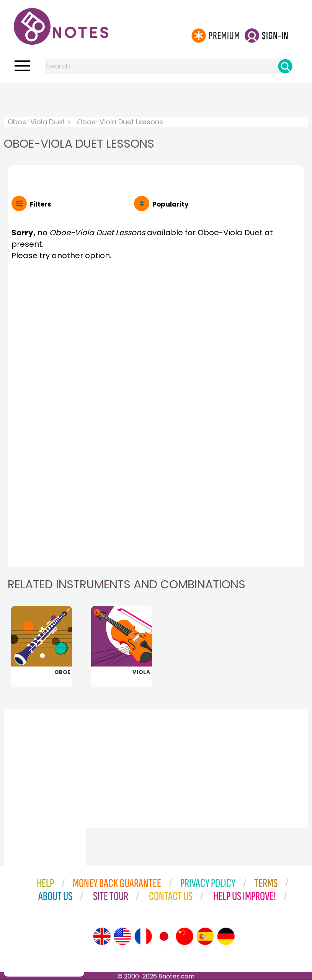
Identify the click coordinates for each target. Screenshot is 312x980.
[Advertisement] (156, 98)
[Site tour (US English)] (123, 936)
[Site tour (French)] (143, 936)
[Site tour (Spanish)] (205, 936)
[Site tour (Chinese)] (185, 936)
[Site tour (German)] (226, 936)
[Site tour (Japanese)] (164, 936)
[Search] (285, 66)
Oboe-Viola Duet (36, 122)
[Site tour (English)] (102, 936)
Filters (41, 204)
